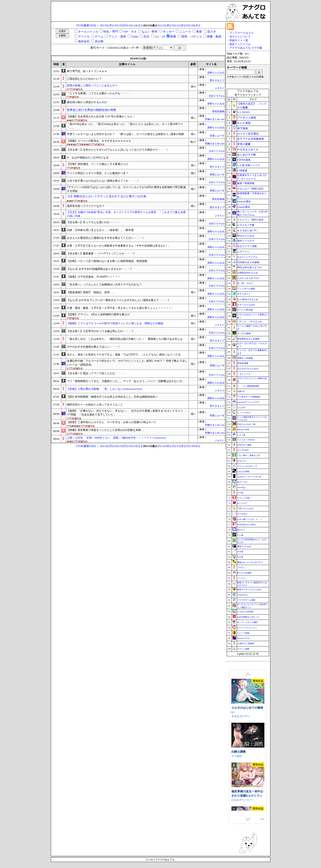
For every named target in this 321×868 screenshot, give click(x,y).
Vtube (135, 36)
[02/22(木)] (164, 25)
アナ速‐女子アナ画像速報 (249, 397)
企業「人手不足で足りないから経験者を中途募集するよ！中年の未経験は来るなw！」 (119, 246)
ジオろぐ (220, 88)
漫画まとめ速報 (245, 358)
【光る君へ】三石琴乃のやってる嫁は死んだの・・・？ (100, 331)
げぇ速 (240, 535)
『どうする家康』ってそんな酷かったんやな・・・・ (99, 93)
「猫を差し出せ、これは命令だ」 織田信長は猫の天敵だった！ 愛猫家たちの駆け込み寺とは (125, 339)
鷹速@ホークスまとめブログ (250, 562)
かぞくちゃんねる (246, 305)
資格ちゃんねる (216, 73)
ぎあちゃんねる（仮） (247, 424)
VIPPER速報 (244, 160)
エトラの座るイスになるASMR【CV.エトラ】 (247, 705)
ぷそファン (243, 251)
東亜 (199, 32)
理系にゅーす (217, 136)
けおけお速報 (243, 471)
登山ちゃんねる (246, 236)
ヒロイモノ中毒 (246, 225)
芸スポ (212, 32)
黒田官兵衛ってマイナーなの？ (86, 206)
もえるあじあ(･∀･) (247, 230)
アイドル (84, 36)
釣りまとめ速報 (244, 573)
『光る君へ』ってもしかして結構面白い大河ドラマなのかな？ (104, 284)
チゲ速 (240, 493)
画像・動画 (214, 36)
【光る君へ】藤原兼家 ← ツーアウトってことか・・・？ (101, 253)
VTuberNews (243, 595)
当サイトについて (240, 37)
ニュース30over (244, 413)
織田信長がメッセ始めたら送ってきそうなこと (95, 405)
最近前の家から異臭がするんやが (87, 102)
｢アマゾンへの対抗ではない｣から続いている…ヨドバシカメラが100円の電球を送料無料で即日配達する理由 (126, 189)
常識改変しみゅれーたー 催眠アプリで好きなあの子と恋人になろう (247, 751)
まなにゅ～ (242, 461)
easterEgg (241, 487)
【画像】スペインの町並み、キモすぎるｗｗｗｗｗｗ (99, 141)
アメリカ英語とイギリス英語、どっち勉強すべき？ (98, 173)
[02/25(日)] (121, 25)
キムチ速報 (244, 123)
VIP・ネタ (130, 32)
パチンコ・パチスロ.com (249, 322)
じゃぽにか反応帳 (245, 612)
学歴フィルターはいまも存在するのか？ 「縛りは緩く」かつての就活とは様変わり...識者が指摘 (125, 134)
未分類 (99, 41)
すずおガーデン (241, 799)
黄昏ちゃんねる (244, 546)
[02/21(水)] (179, 25)
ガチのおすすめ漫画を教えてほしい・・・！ (94, 347)
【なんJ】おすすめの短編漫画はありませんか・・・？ (100, 269)
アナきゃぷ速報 (247, 118)
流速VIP (241, 391)
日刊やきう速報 (244, 445)
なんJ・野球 (150, 32)
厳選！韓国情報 (246, 183)
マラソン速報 (243, 649)
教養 (173, 36)
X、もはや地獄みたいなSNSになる (88, 158)
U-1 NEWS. (244, 112)
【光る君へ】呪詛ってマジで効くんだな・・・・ (96, 373)
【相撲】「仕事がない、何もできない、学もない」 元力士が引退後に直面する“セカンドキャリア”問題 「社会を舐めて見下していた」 (125, 413)
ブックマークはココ (241, 33)
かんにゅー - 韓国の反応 (250, 189)
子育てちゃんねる (245, 509)
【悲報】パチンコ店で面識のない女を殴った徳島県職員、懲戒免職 (107, 261)
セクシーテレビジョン (247, 628)
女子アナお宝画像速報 (251, 139)
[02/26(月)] (107, 25)
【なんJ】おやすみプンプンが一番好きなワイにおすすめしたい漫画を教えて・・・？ (118, 300)
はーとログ (242, 503)
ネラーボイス (244, 294)
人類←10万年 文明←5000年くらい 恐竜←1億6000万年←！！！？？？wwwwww (116, 438)
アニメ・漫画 (117, 36)
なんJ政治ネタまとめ (248, 299)
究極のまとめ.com (215, 119)
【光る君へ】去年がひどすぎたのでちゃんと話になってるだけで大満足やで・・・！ (118, 150)
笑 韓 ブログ (245, 283)
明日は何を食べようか (249, 267)
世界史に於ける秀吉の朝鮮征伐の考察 (92, 110)
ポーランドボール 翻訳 (247, 622)
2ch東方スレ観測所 (246, 644)
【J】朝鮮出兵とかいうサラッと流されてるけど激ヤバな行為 (107, 196)
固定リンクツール (240, 44)
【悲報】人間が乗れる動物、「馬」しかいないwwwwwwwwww (105, 389)
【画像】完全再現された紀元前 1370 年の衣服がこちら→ (101, 116)
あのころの (242, 482)
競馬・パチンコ (192, 36)
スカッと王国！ (244, 498)
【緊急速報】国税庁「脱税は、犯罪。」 (91, 292)
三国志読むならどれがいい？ (84, 79)
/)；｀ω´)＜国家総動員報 (248, 386)
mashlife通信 (244, 201)
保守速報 (243, 128)
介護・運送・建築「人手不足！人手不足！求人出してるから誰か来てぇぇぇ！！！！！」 (120, 308)
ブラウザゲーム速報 (246, 600)
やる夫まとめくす (248, 150)
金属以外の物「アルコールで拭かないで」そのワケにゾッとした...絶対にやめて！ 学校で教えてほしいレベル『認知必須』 (127, 363)
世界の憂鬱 (244, 144)
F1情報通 (242, 170)
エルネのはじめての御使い (247, 793)
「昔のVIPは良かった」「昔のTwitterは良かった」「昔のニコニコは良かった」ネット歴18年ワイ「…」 (125, 126)
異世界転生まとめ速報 (248, 339)
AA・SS (160, 36)
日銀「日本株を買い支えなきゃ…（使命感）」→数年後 (100, 230)
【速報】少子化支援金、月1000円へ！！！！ (94, 277)
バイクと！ (242, 578)
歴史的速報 (218, 111)
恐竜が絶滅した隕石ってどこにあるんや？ (92, 85)
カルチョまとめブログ (248, 278)
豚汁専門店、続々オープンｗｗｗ (87, 71)
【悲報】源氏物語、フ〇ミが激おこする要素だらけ (98, 164)
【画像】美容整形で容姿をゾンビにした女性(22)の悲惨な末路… (105, 430)
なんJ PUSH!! (243, 450)
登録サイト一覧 (239, 40)
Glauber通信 (244, 207)
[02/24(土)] (136, 25)
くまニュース (244, 374)
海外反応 (84, 41)
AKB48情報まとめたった (248, 617)
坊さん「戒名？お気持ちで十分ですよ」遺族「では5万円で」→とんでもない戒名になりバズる (124, 355)
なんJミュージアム (247, 257)
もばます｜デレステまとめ (249, 477)
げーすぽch (242, 514)
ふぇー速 (241, 435)
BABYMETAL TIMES (247, 525)
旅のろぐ (241, 530)
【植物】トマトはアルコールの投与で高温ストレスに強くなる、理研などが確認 (115, 323)
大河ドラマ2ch (216, 96)
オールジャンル (88, 32)
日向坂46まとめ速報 (248, 262)
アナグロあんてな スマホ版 (246, 48)
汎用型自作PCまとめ (247, 273)
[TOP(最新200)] (86, 25)
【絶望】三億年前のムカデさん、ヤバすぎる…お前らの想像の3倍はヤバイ (112, 422)
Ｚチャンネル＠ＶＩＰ (247, 466)
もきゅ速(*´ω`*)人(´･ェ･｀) (249, 519)
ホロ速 (240, 557)
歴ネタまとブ (217, 80)
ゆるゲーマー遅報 (247, 246)
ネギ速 (240, 552)
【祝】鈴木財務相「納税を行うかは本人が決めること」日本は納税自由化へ (112, 397)
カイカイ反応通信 (248, 134)
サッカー (169, 32)
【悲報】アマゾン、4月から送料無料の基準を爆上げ (98, 314)
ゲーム (99, 36)
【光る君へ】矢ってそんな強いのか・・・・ (94, 222)
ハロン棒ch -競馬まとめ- (249, 455)
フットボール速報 (246, 289)
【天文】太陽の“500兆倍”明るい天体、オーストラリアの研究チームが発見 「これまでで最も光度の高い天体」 (126, 214)
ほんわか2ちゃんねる (248, 369)
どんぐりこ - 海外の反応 (250, 220)
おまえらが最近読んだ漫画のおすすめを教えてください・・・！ (106, 238)
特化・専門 (111, 32)
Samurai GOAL (244, 638)
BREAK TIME (243, 430)
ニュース (185, 32)
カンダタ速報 (244, 333)
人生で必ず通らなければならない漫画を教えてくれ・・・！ (103, 181)
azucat (235, 755)
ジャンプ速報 (243, 633)
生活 (146, 36)
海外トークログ (246, 241)
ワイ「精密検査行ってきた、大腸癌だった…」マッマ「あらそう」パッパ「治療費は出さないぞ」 (126, 381)
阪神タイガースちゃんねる (249, 590)
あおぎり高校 (239, 711)
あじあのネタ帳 (247, 155)
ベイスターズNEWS (246, 440)
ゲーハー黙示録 (245, 310)
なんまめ (241, 407)
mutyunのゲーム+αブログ (248, 402)
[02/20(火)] (193, 25)
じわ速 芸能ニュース (249, 165)
